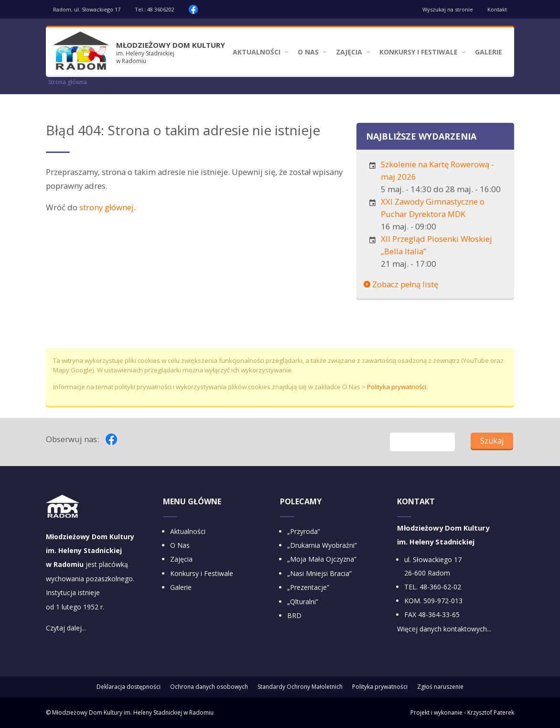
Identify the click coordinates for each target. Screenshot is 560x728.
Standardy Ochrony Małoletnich (300, 687)
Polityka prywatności (397, 387)
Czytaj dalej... (66, 628)
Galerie (489, 52)
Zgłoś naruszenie (440, 687)
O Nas (308, 52)
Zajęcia (349, 52)
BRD (294, 615)
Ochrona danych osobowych (209, 687)
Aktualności (257, 52)
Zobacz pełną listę (401, 284)
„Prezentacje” (308, 587)
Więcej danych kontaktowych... (444, 629)
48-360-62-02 (440, 587)
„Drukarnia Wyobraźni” (322, 545)
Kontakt (497, 9)
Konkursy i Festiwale (419, 52)
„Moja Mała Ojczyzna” (322, 559)
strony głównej (107, 207)
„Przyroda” (304, 531)
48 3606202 (161, 9)
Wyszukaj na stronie (448, 9)
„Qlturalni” (303, 602)
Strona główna (68, 82)
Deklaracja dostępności (129, 687)
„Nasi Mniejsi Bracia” (319, 573)
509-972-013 (443, 601)
